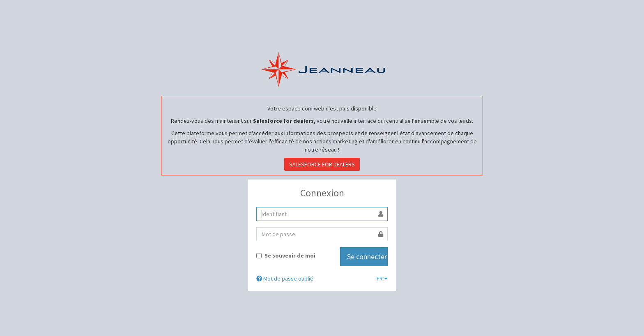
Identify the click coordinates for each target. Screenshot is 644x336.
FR (382, 278)
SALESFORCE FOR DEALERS (322, 164)
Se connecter (367, 257)
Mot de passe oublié (285, 278)
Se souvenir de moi (286, 255)
